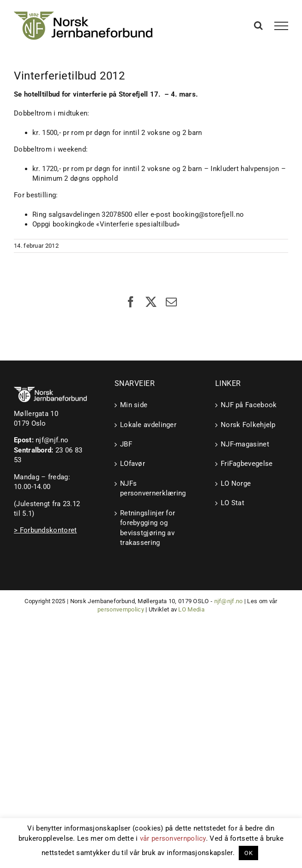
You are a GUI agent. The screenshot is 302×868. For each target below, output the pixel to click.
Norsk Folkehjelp (248, 425)
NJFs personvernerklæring (151, 488)
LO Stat (233, 503)
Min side (134, 405)
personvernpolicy (121, 609)
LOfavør (133, 464)
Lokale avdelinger (148, 425)
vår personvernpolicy (173, 838)
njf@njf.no (52, 440)
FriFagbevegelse (247, 464)
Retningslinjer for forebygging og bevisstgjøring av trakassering (148, 528)
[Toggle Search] (258, 25)
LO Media (191, 609)
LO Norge (236, 483)
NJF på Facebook (249, 405)
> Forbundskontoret (45, 530)
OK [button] (248, 853)
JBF (126, 444)
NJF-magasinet (245, 444)
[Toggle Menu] (281, 26)
